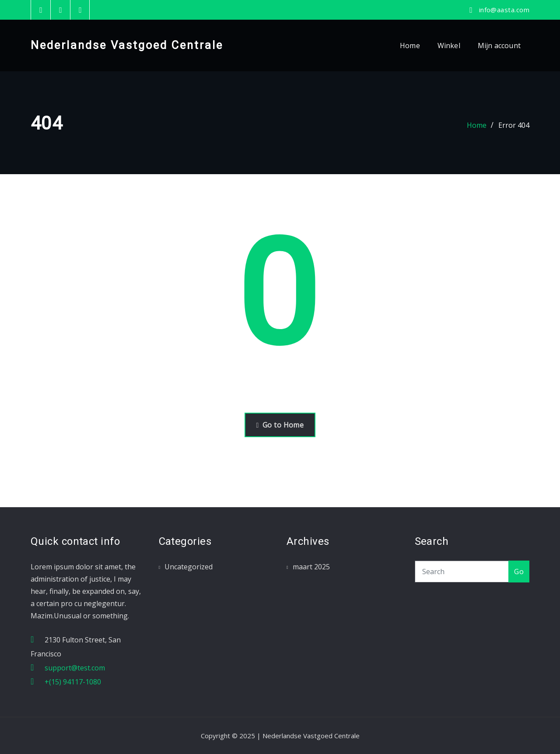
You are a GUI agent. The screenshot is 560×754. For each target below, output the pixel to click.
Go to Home (280, 425)
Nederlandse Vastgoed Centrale (127, 45)
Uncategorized (189, 567)
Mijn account (499, 46)
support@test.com (75, 668)
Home (410, 46)
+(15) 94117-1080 (73, 682)
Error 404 (514, 125)
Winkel (449, 46)
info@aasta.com (504, 10)
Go (519, 572)
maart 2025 (311, 567)
